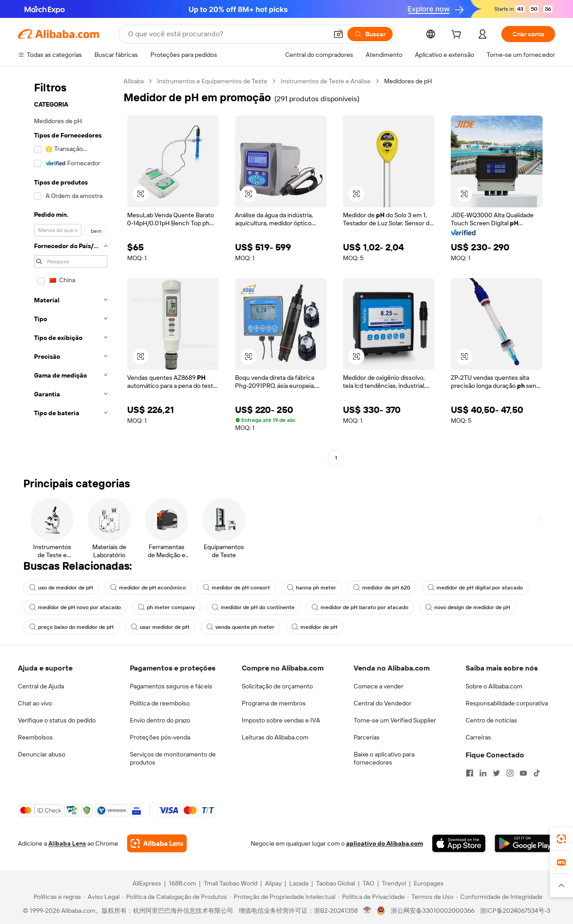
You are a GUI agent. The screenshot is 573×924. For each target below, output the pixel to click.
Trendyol (394, 883)
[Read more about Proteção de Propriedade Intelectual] (282, 897)
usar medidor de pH (160, 627)
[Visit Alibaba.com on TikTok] (537, 773)
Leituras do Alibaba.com (275, 737)
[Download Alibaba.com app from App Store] (459, 843)
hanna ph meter (312, 588)
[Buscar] (370, 34)
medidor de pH (314, 627)
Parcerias (367, 737)
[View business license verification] (367, 911)
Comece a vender (378, 686)
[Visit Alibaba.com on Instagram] (510, 773)
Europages (429, 883)
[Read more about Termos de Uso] (430, 897)
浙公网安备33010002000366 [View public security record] (433, 911)
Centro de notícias (491, 720)
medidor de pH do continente (253, 607)
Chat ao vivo (35, 703)
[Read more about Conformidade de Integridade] (499, 897)
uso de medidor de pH (61, 588)
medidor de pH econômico (148, 588)
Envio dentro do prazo (160, 720)
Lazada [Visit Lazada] (299, 883)
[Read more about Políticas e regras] (56, 897)
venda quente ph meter (240, 627)
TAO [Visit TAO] (368, 883)
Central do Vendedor (383, 703)
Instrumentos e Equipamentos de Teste (212, 81)
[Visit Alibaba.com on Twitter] (496, 773)
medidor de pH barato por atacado (360, 607)
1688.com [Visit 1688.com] (182, 883)
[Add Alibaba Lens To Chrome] (157, 843)
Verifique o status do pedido (57, 720)
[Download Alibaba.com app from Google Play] (525, 843)
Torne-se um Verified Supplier (395, 720)
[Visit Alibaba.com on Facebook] (470, 773)
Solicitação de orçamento (277, 686)
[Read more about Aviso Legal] (102, 897)
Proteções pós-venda (160, 737)
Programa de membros (274, 703)
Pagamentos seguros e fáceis (171, 686)
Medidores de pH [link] (408, 81)
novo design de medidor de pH (468, 607)
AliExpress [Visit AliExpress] (147, 883)
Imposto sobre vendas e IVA (281, 720)
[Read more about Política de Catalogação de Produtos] (175, 897)
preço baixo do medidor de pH (71, 627)
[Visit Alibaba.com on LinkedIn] (483, 773)
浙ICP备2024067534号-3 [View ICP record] (515, 911)
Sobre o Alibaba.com (494, 686)
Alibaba (134, 81)
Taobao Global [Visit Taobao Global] (336, 883)
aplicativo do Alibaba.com (385, 843)
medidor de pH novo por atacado (75, 607)
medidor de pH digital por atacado (475, 588)
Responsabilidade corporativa (507, 703)
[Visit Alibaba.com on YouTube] (523, 773)
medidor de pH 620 (382, 588)
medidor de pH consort (236, 588)
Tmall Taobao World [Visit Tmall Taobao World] (231, 883)
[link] (561, 839)
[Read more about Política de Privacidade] (371, 897)
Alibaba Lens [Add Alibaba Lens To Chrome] (67, 843)
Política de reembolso (160, 703)
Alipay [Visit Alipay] (273, 883)
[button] (338, 34)
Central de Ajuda (41, 686)
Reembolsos (35, 737)
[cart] (458, 35)
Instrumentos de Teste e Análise (326, 81)
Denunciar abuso (42, 754)
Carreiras (478, 737)
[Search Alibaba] (227, 34)
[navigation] (68, 271)
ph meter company (166, 607)
